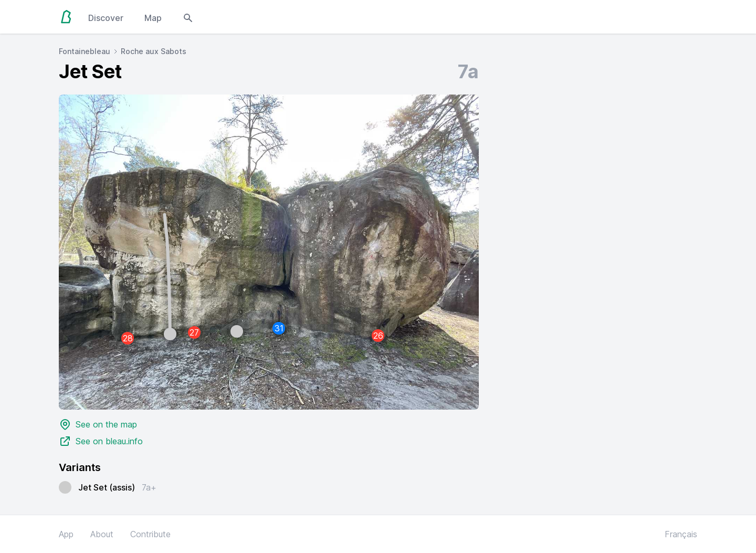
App (66, 534)
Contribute (150, 534)
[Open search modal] (188, 17)
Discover (106, 18)
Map (153, 18)
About (102, 534)
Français (681, 534)
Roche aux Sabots (154, 51)
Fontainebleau (85, 51)
